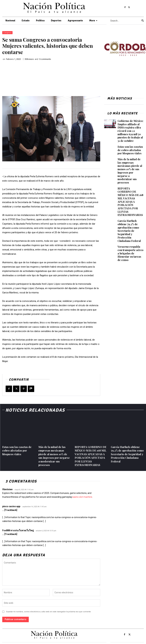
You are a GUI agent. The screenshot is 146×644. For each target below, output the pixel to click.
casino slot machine (82, 497)
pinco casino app (11, 506)
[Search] (143, 21)
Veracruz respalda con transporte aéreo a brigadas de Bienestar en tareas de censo (130, 226)
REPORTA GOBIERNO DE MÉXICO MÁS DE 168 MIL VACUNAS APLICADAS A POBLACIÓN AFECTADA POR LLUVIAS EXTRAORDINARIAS (130, 187)
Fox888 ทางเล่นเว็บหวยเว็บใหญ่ (18, 530)
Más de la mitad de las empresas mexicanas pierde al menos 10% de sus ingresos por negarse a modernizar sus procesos (130, 162)
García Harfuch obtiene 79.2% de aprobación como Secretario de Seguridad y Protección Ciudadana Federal (131, 210)
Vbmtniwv (7, 489)
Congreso (7, 33)
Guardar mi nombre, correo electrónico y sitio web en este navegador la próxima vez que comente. (49, 612)
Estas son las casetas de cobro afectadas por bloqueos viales (130, 145)
